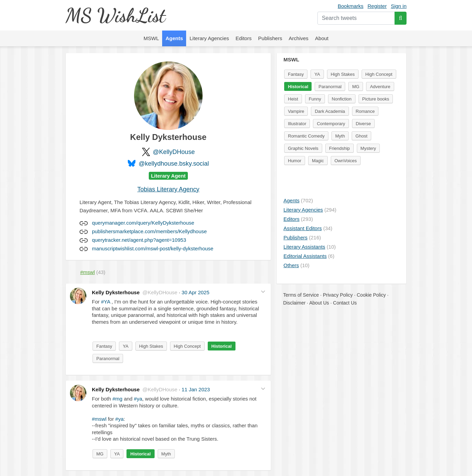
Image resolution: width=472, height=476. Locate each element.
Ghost (361, 136)
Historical (222, 346)
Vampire (296, 111)
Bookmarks (350, 6)
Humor (295, 161)
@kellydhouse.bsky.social (174, 164)
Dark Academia (330, 111)
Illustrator (297, 124)
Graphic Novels (303, 148)
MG (100, 454)
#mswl (99, 419)
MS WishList (115, 15)
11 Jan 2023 (196, 389)
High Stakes (151, 346)
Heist (293, 99)
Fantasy (104, 346)
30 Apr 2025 (196, 292)
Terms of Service (301, 295)
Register (377, 6)
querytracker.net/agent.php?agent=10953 (139, 240)
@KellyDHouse (174, 152)
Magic (318, 161)
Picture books (376, 99)
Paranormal (108, 359)
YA (125, 346)
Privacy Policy (338, 295)
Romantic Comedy (306, 136)
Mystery (368, 148)
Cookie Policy (371, 295)
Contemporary (331, 124)
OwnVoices (346, 161)
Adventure (380, 87)
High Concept (187, 346)
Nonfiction (342, 99)
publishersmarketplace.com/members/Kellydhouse (149, 231)
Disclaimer (294, 303)
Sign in (399, 6)
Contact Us (345, 303)
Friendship (340, 148)
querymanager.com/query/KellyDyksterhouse (143, 223)
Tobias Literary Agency (168, 189)
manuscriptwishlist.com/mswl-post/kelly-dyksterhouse (153, 248)
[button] (263, 292)
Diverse (363, 124)
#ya (138, 399)
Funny (315, 99)
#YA (106, 302)
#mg (117, 399)
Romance (365, 111)
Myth (166, 454)
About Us (319, 303)
